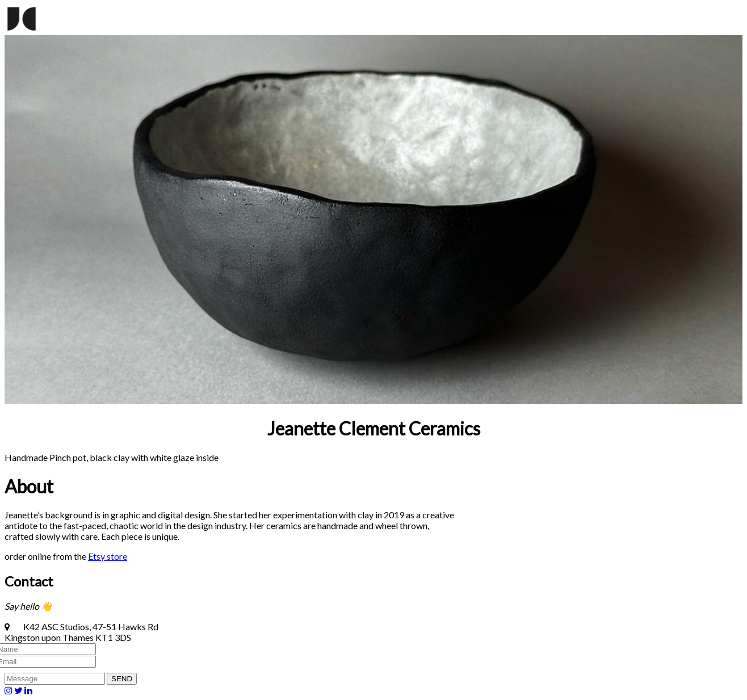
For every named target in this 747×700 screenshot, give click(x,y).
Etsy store (108, 556)
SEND (122, 679)
